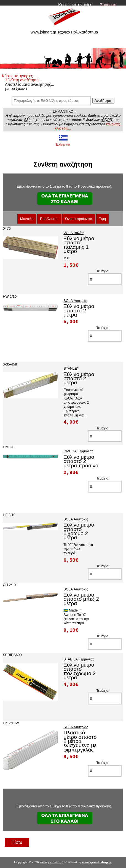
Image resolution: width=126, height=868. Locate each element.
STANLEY (71, 368)
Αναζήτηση (103, 101)
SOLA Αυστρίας (76, 301)
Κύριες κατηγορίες (75, 5)
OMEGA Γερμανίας (78, 451)
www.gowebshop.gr (97, 862)
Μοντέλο (27, 219)
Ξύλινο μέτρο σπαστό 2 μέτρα (79, 310)
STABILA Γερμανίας (79, 659)
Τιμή (102, 219)
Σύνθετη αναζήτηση (22, 80)
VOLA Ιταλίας (74, 233)
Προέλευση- (49, 219)
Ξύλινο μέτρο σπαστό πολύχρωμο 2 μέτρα (80, 671)
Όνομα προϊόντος (79, 219)
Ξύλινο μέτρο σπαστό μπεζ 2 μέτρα (81, 599)
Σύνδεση (108, 5)
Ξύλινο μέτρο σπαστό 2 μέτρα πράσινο (81, 461)
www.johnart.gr (51, 862)
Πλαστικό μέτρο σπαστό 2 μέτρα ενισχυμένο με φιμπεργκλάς (80, 741)
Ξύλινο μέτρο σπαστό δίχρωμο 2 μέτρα (79, 531)
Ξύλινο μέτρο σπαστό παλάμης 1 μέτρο (79, 245)
